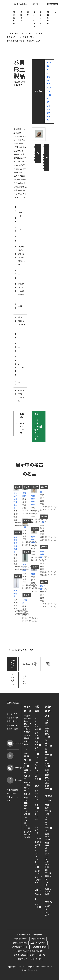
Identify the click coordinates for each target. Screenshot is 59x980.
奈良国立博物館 (38, 939)
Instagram (13, 768)
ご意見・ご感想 (20, 955)
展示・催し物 (15, 18)
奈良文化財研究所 (39, 947)
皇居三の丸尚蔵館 (38, 943)
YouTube (13, 743)
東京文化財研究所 (20, 947)
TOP (9, 34)
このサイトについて (37, 955)
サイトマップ (36, 959)
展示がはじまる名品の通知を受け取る (37, 427)
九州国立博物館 (20, 943)
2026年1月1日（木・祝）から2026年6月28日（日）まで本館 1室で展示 (49, 91)
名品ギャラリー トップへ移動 (22, 424)
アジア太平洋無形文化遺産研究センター (29, 951)
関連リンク (23, 959)
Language (53, 4)
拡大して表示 (35, 154)
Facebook (13, 780)
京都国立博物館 (21, 939)
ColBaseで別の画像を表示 (46, 158)
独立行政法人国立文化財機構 (30, 935)
